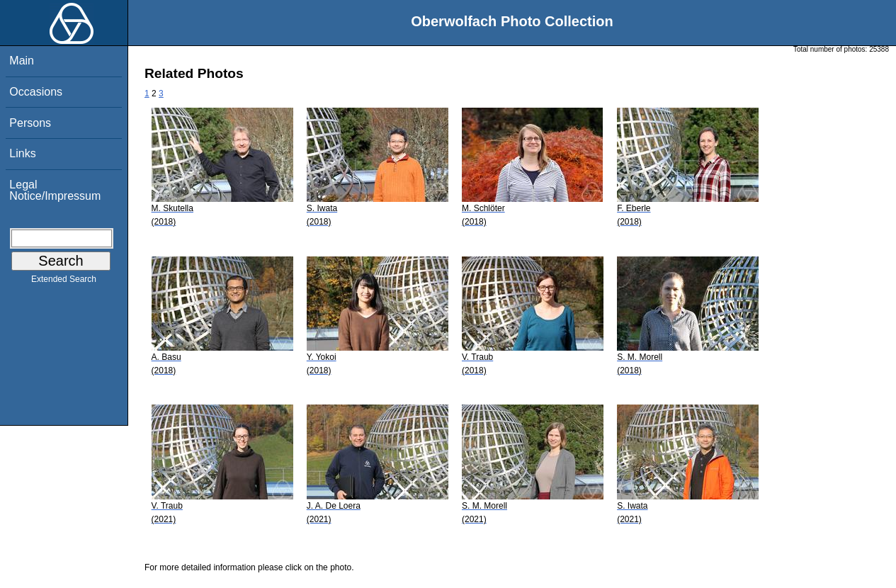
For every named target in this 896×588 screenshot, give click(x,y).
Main (22, 61)
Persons (30, 123)
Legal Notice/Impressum (55, 190)
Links (22, 153)
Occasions (36, 92)
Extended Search (64, 282)
